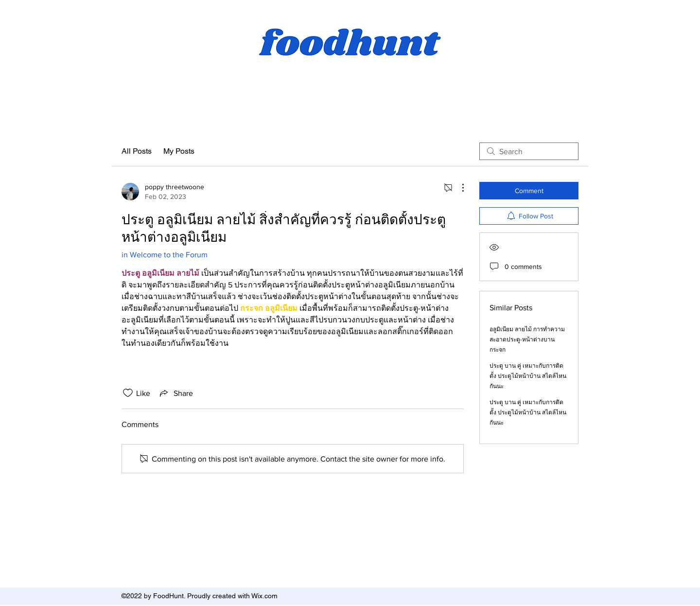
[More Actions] (458, 188)
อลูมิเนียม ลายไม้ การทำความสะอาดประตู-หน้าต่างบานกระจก (527, 339)
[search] (529, 151)
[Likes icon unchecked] (128, 393)
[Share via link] (175, 393)
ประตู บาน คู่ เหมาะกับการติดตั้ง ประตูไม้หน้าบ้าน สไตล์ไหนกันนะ (528, 376)
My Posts (179, 151)
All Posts (137, 151)
